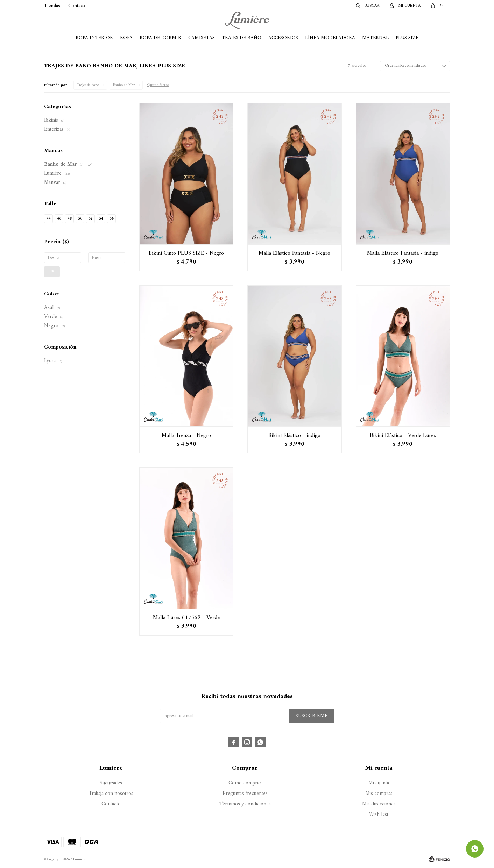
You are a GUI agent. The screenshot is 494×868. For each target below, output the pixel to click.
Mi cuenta (379, 783)
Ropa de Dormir (160, 38)
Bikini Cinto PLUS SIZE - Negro (186, 253)
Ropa (126, 38)
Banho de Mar (124, 85)
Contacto (77, 6)
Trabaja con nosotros (111, 794)
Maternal (375, 38)
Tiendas (52, 6)
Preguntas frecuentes (245, 794)
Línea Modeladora (330, 38)
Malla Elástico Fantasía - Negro (294, 253)
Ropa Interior (94, 38)
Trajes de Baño (242, 38)
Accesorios (283, 38)
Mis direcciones (379, 804)
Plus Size (407, 38)
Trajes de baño (88, 85)
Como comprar (245, 783)
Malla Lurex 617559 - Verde (186, 618)
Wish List (379, 815)
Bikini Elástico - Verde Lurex (403, 436)
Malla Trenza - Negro (186, 436)
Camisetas (202, 38)
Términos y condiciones (245, 804)
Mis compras (379, 794)
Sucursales (111, 783)
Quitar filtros (158, 85)
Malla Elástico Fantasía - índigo (403, 253)
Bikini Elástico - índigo (294, 436)
